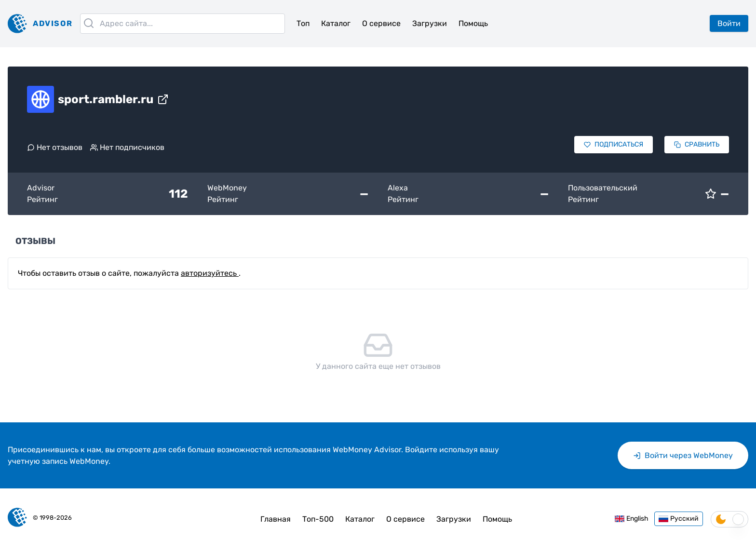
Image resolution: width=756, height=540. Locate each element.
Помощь (473, 23)
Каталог (336, 23)
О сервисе (381, 23)
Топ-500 (318, 519)
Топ (303, 23)
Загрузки (430, 23)
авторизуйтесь (210, 273)
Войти (729, 23)
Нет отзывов (55, 147)
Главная (276, 519)
